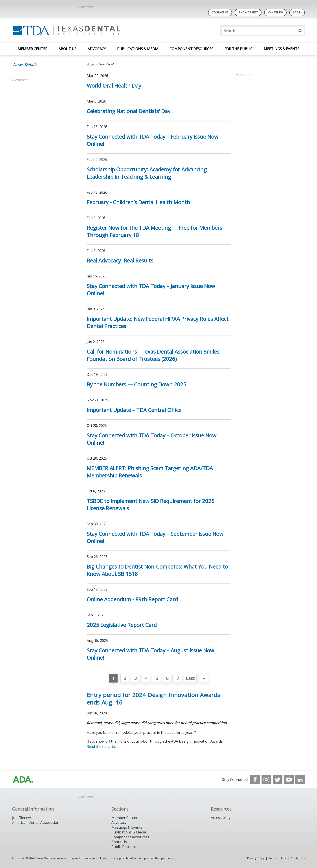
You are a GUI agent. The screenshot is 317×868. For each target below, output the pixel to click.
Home (91, 64)
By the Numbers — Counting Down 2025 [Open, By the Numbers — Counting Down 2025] (136, 384)
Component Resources (191, 49)
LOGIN (297, 12)
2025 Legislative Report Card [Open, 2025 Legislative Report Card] (122, 625)
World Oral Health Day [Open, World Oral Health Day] (114, 85)
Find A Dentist (248, 12)
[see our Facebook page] (255, 780)
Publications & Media (138, 49)
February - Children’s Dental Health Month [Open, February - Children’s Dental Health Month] (138, 202)
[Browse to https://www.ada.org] (23, 780)
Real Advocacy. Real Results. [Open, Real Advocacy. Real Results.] (121, 260)
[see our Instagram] (266, 780)
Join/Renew (275, 12)
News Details (25, 64)
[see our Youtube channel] (289, 780)
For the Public (239, 49)
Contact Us (220, 12)
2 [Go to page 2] (125, 678)
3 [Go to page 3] (135, 678)
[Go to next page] (204, 678)
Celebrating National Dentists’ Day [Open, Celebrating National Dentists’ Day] (129, 111)
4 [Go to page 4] (146, 678)
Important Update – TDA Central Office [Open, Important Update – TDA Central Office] (134, 410)
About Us (67, 49)
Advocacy (97, 49)
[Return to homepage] (69, 31)
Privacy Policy (256, 858)
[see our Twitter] (278, 780)
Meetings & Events (282, 49)
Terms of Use (277, 858)
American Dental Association (36, 822)
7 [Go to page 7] (178, 678)
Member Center (32, 49)
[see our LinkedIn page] (300, 780)
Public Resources (125, 847)
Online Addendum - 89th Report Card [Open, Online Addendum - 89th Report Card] (132, 599)
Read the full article (103, 747)
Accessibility (221, 818)
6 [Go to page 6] (167, 678)
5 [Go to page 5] (157, 678)
